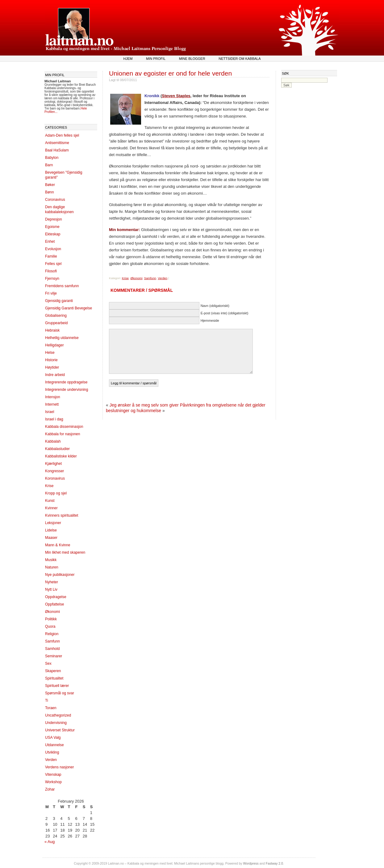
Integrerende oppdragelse (66, 382)
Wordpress (251, 864)
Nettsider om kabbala (240, 59)
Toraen (51, 708)
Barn (49, 165)
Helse (50, 353)
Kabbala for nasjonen (63, 434)
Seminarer (54, 656)
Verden (51, 760)
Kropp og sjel (56, 493)
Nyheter (52, 582)
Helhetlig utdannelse (62, 338)
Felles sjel (53, 264)
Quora (50, 626)
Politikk (51, 619)
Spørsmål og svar (60, 693)
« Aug (50, 842)
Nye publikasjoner (60, 575)
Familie (51, 256)
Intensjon (53, 397)
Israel (50, 412)
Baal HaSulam (57, 150)
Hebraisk (52, 330)
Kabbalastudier (57, 449)
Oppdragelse (56, 597)
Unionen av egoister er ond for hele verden (170, 73)
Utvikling (52, 752)
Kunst (50, 501)
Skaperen (53, 671)
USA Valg (53, 738)
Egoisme (52, 227)
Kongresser (54, 471)
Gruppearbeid (56, 323)
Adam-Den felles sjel (62, 135)
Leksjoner (53, 523)
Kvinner (51, 508)
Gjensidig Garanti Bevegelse (69, 308)
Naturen (52, 567)
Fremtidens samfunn (62, 286)
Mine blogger (192, 59)
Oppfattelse (54, 604)
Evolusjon (53, 249)
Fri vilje (51, 293)
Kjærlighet (53, 464)
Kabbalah (53, 441)
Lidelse (51, 530)
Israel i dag (54, 419)
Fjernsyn (52, 279)
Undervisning (56, 723)
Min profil (156, 59)
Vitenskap (53, 775)
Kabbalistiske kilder (61, 456)
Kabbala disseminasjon (64, 427)
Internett (52, 404)
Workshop (53, 782)
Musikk (51, 560)
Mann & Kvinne (58, 545)
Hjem (128, 59)
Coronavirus (55, 200)
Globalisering (56, 316)
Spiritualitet (54, 678)
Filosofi (51, 271)
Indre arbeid (55, 375)
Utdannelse (54, 745)
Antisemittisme (57, 143)
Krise (49, 486)
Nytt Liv (51, 589)
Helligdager (54, 345)
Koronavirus (55, 478)
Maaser (51, 538)
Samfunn (52, 641)
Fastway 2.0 (274, 864)
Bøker (50, 185)
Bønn (50, 192)
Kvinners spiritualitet (62, 515)
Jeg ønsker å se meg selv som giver (144, 405)
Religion (52, 634)
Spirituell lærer (57, 686)
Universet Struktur (60, 730)
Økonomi (52, 612)
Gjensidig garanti (59, 301)
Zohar (50, 789)
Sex (48, 663)
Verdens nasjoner (59, 767)
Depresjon (54, 219)
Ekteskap (53, 234)
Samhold (52, 649)
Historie (51, 360)
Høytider (52, 367)
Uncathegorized (58, 715)
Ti (47, 701)
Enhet (50, 242)
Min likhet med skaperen (65, 552)
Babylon (52, 158)
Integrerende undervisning (67, 390)
